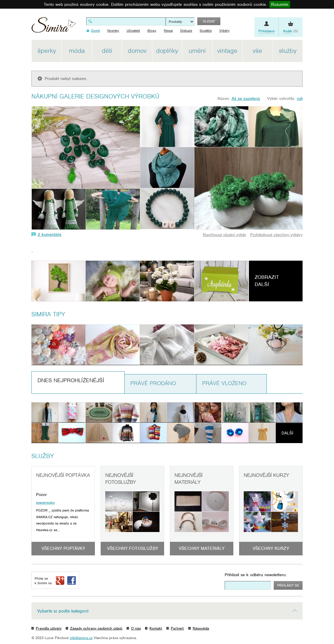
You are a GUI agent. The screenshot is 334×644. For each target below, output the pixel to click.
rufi (300, 98)
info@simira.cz (81, 638)
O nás (136, 628)
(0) (290, 31)
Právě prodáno (153, 383)
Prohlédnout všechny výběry (276, 235)
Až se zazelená (246, 98)
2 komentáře (50, 234)
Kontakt (156, 628)
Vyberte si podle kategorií (63, 611)
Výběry (224, 31)
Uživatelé (133, 31)
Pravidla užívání (49, 628)
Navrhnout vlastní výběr (225, 235)
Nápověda (201, 628)
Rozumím (280, 4)
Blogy (152, 31)
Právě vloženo (224, 383)
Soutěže (206, 31)
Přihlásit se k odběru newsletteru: (256, 575)
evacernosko (45, 503)
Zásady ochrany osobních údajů (96, 628)
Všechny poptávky (63, 548)
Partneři (177, 628)
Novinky (113, 31)
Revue (168, 31)
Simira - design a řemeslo (54, 27)
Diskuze (186, 31)
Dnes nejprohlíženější (71, 380)
